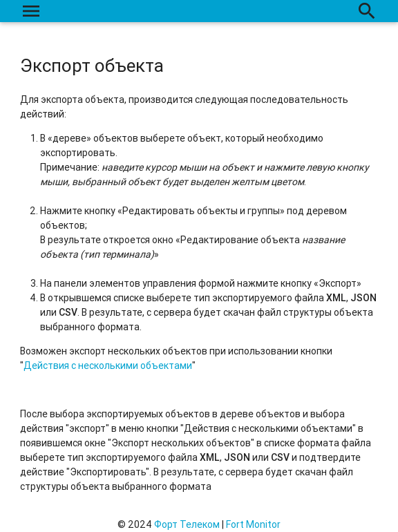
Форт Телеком (187, 524)
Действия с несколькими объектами (108, 365)
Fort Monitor (253, 524)
